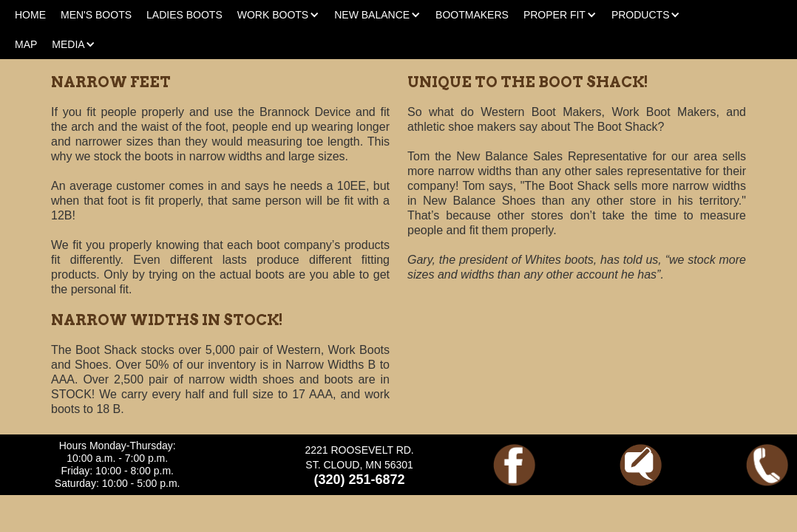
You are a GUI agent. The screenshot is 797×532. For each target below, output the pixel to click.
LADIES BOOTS (184, 15)
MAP (26, 44)
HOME (30, 15)
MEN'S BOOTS (96, 15)
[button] (278, 15)
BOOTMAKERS (472, 15)
